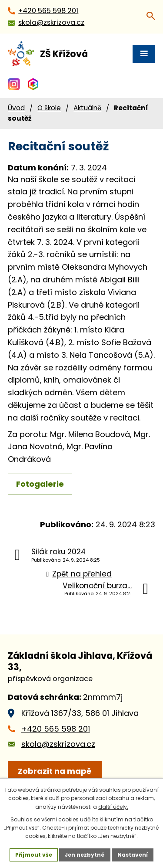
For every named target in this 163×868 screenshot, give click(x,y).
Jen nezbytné (85, 855)
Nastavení (133, 855)
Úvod (16, 108)
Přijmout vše (34, 855)
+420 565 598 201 (56, 729)
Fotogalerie (40, 484)
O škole (49, 108)
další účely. (113, 807)
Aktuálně (87, 108)
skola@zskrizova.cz (58, 744)
